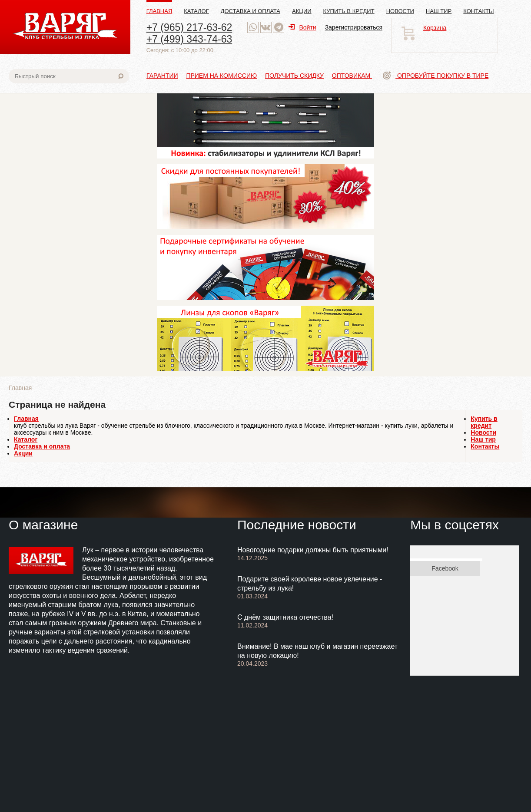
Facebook (445, 568)
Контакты (478, 11)
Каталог (196, 11)
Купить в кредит (349, 11)
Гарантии (162, 76)
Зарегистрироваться (354, 27)
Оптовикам (352, 76)
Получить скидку (294, 76)
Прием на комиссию (221, 76)
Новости (400, 11)
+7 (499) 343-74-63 (189, 39)
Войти (302, 27)
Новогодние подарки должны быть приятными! (313, 550)
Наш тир (439, 11)
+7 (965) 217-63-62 (189, 27)
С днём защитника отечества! (285, 617)
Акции (302, 11)
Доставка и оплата (251, 11)
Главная (159, 11)
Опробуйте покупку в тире (436, 76)
